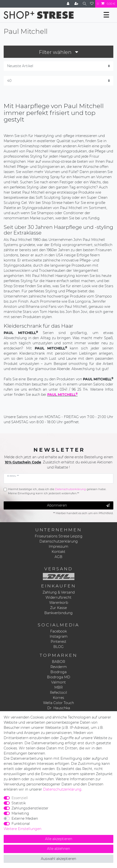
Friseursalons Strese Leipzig (59, 536)
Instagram (59, 636)
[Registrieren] (77, 4)
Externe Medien (25, 818)
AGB (58, 557)
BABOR (58, 662)
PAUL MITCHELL (62, 395)
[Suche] (85, 4)
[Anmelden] (69, 4)
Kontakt (58, 552)
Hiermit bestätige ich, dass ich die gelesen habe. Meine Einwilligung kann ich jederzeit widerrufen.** (57, 491)
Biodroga (58, 672)
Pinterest (58, 642)
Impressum (58, 546)
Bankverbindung (58, 613)
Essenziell (20, 798)
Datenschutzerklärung (59, 541)
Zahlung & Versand (59, 592)
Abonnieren (78, 505)
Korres (58, 698)
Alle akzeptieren (59, 839)
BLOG (58, 647)
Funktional (21, 824)
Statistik (19, 803)
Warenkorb (59, 603)
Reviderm (59, 667)
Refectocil (58, 693)
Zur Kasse (58, 608)
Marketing (20, 813)
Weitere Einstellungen (23, 829)
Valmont (58, 682)
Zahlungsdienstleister (30, 808)
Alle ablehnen (58, 849)
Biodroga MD (59, 677)
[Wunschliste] (92, 4)
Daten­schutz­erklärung (62, 789)
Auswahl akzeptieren (58, 859)
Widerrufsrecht (58, 597)
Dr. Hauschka (59, 708)
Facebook (58, 631)
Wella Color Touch (58, 703)
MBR (58, 687)
